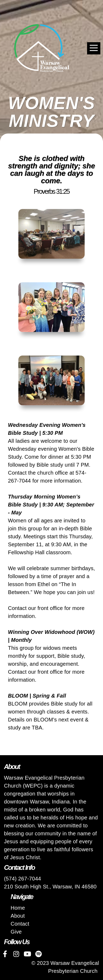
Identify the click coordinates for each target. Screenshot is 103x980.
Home (18, 908)
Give (16, 932)
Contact (20, 924)
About (18, 916)
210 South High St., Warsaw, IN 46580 (50, 887)
